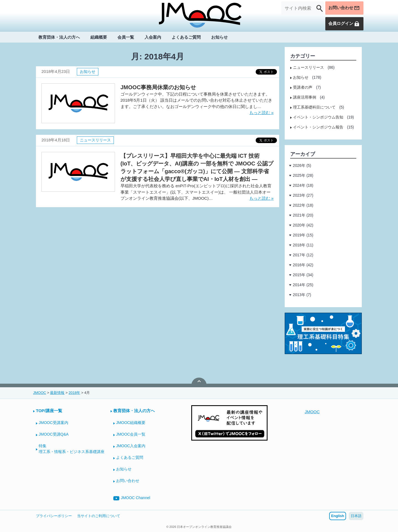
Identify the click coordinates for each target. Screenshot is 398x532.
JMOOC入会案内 (131, 446)
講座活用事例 (305, 97)
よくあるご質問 (186, 38)
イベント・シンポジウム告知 (318, 117)
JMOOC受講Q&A (54, 434)
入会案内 (153, 38)
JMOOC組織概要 (131, 423)
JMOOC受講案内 (53, 423)
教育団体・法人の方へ (59, 38)
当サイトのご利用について (99, 516)
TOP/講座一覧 (49, 411)
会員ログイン (343, 24)
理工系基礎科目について (314, 107)
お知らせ (219, 38)
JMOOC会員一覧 (131, 434)
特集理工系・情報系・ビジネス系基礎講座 (72, 449)
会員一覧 (126, 38)
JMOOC (312, 412)
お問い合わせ (343, 8)
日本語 (356, 516)
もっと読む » (261, 113)
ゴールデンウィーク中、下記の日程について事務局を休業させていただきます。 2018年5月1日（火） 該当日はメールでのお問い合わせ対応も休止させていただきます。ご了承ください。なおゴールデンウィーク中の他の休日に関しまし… (196, 100)
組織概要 (99, 38)
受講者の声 (303, 87)
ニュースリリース (95, 140)
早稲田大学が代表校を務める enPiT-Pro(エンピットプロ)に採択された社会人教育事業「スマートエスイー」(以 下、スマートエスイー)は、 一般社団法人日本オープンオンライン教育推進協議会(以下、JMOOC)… (196, 192)
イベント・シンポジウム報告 (318, 127)
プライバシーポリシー (54, 516)
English (338, 516)
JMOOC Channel (132, 498)
